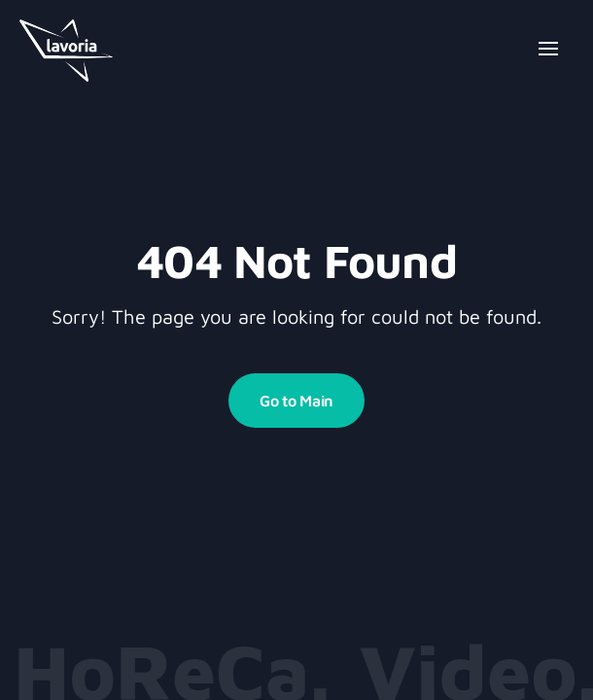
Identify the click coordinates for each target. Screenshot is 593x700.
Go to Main (296, 401)
